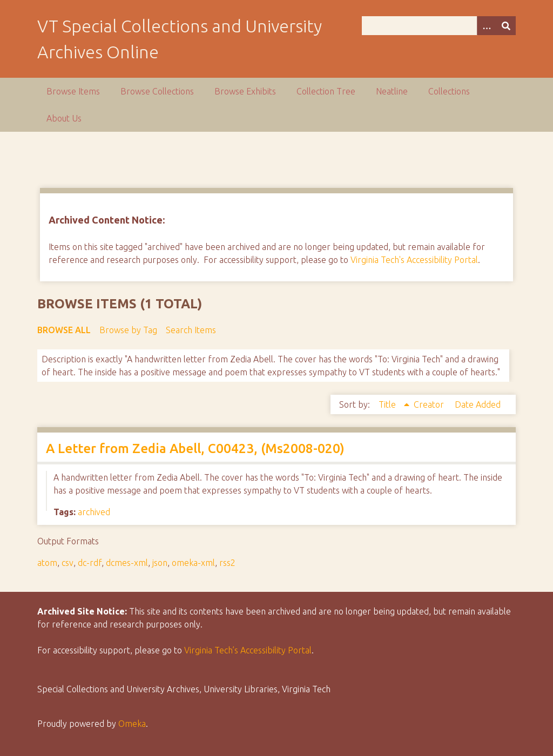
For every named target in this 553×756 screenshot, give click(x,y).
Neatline (392, 91)
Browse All (64, 330)
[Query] (439, 26)
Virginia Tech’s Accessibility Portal (248, 650)
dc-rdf (90, 563)
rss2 (227, 563)
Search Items (191, 330)
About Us (64, 118)
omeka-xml (193, 563)
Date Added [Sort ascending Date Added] (478, 404)
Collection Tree (326, 91)
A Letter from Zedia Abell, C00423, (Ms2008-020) (195, 448)
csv (68, 563)
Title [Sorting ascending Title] (388, 404)
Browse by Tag (128, 330)
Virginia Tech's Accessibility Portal (414, 260)
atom (47, 563)
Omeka (132, 724)
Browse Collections (157, 91)
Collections (449, 91)
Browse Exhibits (245, 91)
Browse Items (73, 91)
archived (94, 512)
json (160, 563)
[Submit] (506, 26)
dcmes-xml (127, 563)
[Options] (487, 26)
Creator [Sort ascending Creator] (430, 404)
